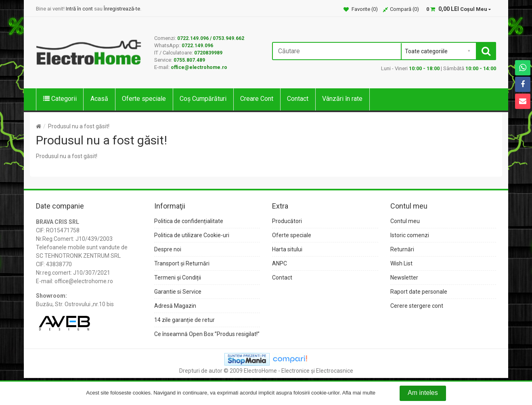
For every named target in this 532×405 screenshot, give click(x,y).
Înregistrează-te (122, 9)
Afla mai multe (359, 393)
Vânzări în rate (342, 99)
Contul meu (405, 221)
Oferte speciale (144, 99)
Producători (287, 221)
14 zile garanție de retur (184, 320)
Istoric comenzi (410, 235)
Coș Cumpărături (203, 99)
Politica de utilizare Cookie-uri (192, 235)
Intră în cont (79, 9)
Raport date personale (419, 292)
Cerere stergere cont (417, 306)
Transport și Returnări (182, 263)
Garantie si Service (178, 292)
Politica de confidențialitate (189, 221)
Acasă (99, 99)
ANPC (280, 263)
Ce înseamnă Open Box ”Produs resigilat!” (207, 334)
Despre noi (168, 249)
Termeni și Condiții (178, 278)
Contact (298, 99)
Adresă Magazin (175, 306)
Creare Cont (257, 99)
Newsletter (404, 278)
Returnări (402, 249)
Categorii (60, 99)
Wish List (401, 263)
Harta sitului (287, 249)
